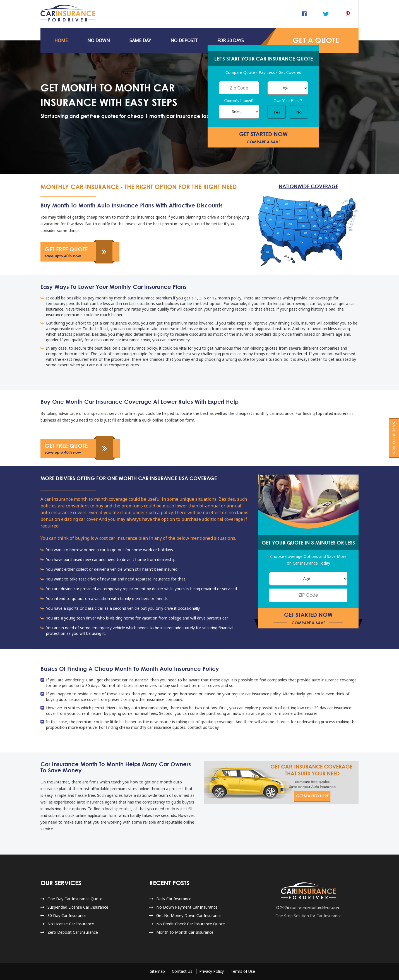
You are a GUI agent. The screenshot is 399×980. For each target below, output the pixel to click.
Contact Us (182, 971)
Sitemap (157, 971)
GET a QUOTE (316, 40)
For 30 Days (231, 40)
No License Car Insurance (71, 924)
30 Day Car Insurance (67, 916)
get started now (263, 138)
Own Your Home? (288, 101)
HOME (61, 40)
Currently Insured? (239, 101)
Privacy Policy (211, 971)
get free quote (80, 252)
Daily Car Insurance (174, 899)
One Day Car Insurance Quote (75, 899)
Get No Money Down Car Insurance (189, 916)
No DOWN (99, 40)
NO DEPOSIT (184, 40)
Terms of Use (243, 971)
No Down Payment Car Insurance (187, 907)
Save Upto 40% (394, 438)
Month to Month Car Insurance (185, 932)
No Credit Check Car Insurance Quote (191, 924)
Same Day (140, 40)
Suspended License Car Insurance (78, 907)
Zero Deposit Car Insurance (73, 932)
